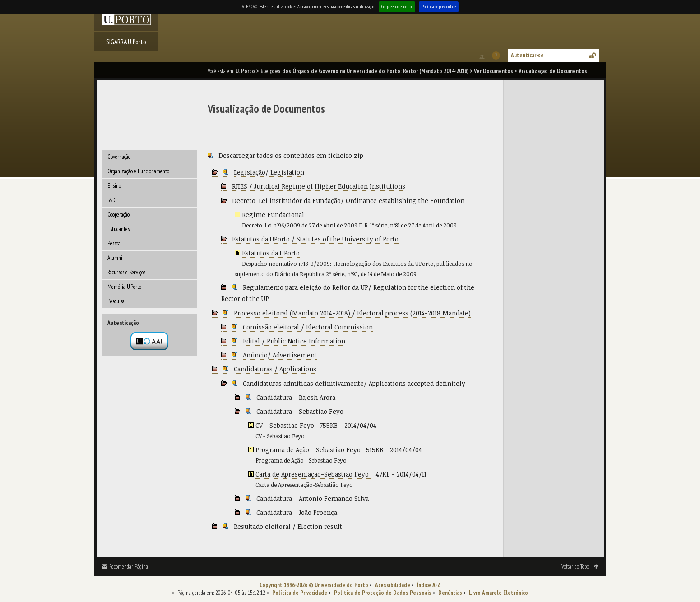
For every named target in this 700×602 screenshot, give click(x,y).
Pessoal (115, 243)
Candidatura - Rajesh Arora (296, 397)
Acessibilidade (393, 585)
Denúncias (450, 593)
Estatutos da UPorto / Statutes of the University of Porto (315, 239)
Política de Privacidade (300, 593)
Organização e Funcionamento (138, 171)
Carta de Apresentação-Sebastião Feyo (313, 474)
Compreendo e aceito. (397, 7)
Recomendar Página (129, 567)
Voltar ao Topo (575, 567)
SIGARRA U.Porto (126, 42)
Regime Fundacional (273, 215)
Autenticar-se (527, 55)
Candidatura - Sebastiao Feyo (300, 411)
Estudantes (118, 229)
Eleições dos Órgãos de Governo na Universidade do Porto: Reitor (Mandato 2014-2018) (364, 71)
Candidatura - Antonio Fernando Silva (313, 498)
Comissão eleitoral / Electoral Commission (308, 327)
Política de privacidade (439, 7)
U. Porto (245, 71)
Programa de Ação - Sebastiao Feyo (308, 450)
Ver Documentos (494, 71)
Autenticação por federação (149, 341)
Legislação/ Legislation (269, 172)
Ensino (114, 186)
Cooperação (118, 215)
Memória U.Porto (124, 287)
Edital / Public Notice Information (294, 341)
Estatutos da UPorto (271, 253)
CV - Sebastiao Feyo (285, 425)
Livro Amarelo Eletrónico (498, 593)
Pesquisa (116, 301)
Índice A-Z (429, 585)
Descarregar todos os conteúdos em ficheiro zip (291, 155)
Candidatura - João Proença (297, 512)
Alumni (115, 258)
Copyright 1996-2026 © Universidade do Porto (314, 585)
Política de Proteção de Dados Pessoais (383, 593)
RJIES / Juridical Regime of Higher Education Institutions (319, 186)
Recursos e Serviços (126, 272)
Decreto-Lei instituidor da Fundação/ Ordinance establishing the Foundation (348, 201)
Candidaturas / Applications (275, 369)
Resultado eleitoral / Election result (288, 526)
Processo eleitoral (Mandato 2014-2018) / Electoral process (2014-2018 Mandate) (352, 313)
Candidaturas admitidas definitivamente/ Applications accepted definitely (354, 383)
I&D (111, 200)
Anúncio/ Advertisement (280, 355)
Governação (119, 157)
